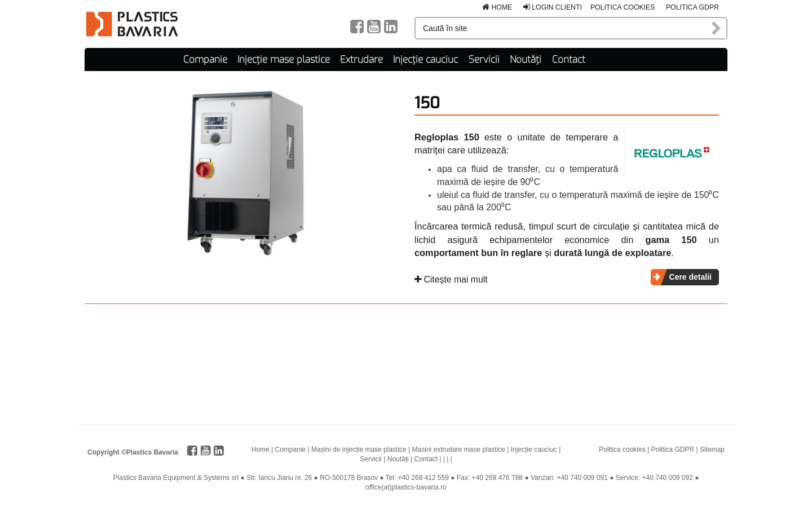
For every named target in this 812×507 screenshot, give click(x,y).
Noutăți (526, 59)
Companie (205, 59)
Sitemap (712, 449)
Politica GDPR (692, 7)
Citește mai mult (451, 279)
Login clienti (553, 7)
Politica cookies (623, 7)
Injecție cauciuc (425, 59)
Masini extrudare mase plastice (459, 449)
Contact (569, 59)
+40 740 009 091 (582, 478)
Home (497, 7)
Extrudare (361, 59)
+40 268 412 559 (423, 478)
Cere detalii (690, 277)
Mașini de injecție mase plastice (359, 449)
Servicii (484, 59)
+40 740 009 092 (667, 478)
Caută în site (717, 28)
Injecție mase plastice (284, 59)
